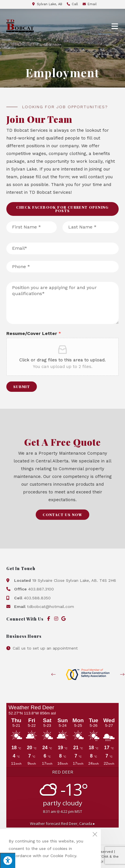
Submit (22, 387)
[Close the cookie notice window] (95, 835)
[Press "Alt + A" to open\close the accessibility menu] (8, 860)
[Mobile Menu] (115, 26)
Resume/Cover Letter (34, 333)
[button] (63, 209)
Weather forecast (62, 824)
